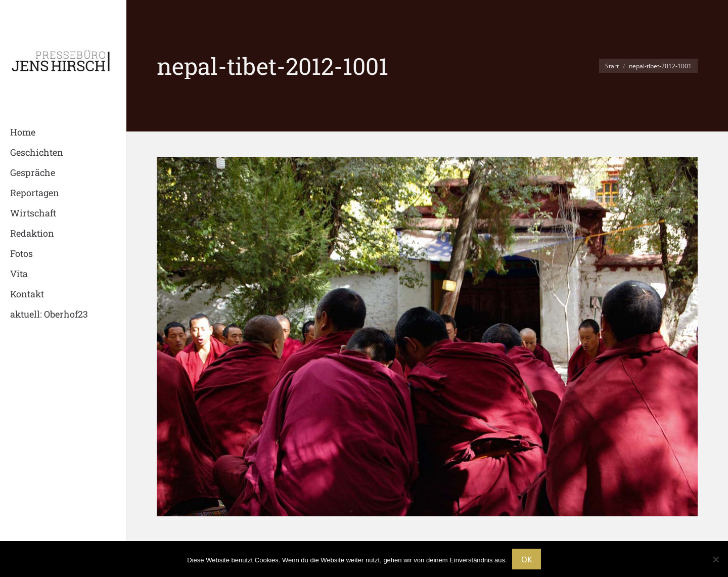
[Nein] (715, 559)
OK (527, 559)
